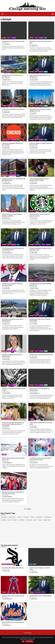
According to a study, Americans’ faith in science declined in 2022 (40, 459)
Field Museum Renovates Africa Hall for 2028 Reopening (13, 320)
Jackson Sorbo (34, 80)
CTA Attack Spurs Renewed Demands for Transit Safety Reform (13, 249)
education (14, 520)
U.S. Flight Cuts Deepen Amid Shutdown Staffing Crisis (40, 284)
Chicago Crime (12, 517)
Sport (13, 72)
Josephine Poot (34, 46)
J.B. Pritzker (21, 520)
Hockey (40, 520)
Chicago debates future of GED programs (41, 596)
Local (46, 72)
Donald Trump (48, 517)
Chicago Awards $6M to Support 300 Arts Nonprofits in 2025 (41, 249)
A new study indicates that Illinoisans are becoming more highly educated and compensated (13, 424)
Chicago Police (39, 517)
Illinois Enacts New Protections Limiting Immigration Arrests (40, 110)
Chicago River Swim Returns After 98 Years (41, 355)
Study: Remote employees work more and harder (41, 423)
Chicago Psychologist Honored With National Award (12, 355)
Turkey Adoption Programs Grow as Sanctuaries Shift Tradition (39, 180)
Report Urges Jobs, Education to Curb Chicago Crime (40, 76)
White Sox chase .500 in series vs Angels (13, 596)
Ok (23, 641)
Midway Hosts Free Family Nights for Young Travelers (39, 389)
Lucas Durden (7, 44)
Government (38, 245)
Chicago (4, 38)
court (9, 520)
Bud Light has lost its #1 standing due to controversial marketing (13, 493)
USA (46, 38)
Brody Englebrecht (8, 253)
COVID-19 (20, 517)
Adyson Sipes (7, 148)
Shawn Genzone (7, 80)
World (34, 564)
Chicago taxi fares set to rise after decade (13, 41)
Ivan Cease (33, 114)
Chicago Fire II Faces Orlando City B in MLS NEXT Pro (12, 76)
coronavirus (26, 517)
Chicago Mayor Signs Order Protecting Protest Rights (40, 320)
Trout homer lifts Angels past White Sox (13, 568)
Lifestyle (14, 38)
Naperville (4, 520)
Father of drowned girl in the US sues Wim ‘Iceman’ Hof (13, 459)
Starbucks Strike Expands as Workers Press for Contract (40, 215)
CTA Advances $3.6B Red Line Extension (13, 109)
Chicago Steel (47, 520)
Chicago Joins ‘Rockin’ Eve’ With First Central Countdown (12, 284)
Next (29, 509)
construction (29, 520)
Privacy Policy (27, 633)
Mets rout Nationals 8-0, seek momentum (13, 622)
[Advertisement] (13, 533)
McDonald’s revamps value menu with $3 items (41, 42)
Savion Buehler (7, 393)
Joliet (35, 520)
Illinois (9, 38)
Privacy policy (29, 641)
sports (32, 517)
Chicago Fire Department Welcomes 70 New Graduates (12, 144)
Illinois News (4, 517)
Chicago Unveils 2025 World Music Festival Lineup (14, 389)
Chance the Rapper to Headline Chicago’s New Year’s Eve (41, 144)
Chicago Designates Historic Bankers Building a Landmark (12, 215)
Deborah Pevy (7, 112)
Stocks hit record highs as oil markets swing (40, 569)
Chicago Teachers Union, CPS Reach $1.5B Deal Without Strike (14, 180)
